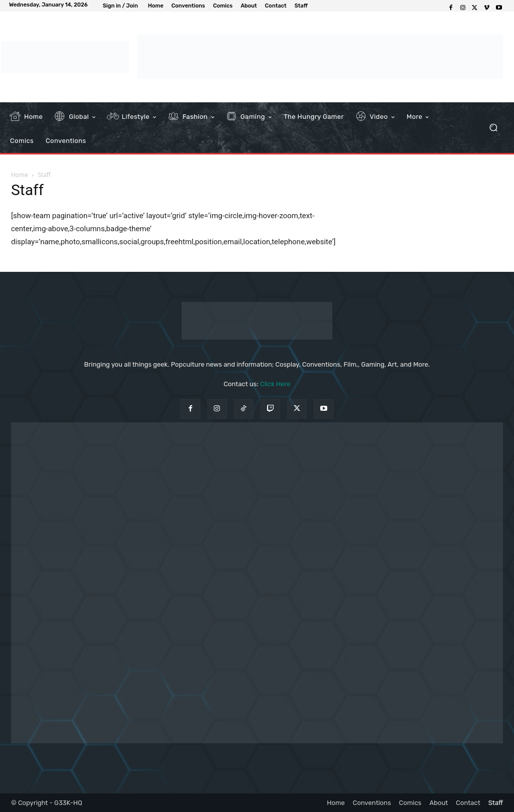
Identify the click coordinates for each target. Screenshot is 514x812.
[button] (493, 128)
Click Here (275, 384)
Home (20, 175)
